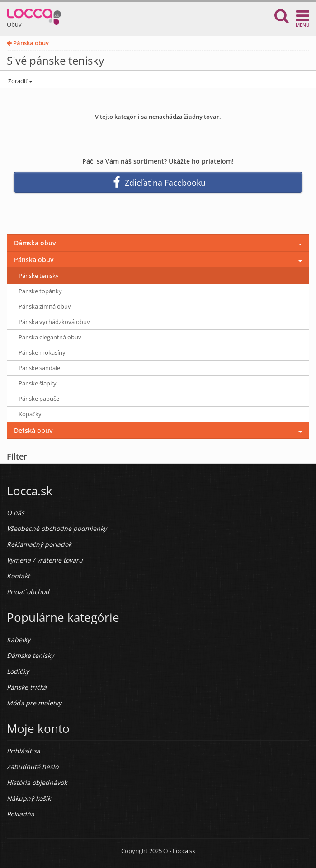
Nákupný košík (29, 798)
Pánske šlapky (38, 383)
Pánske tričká (27, 687)
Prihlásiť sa (24, 751)
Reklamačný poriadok (39, 544)
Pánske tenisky (39, 276)
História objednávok (37, 782)
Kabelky (19, 640)
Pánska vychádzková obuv (54, 322)
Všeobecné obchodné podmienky (57, 528)
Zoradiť (20, 81)
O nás (16, 513)
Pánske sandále (39, 368)
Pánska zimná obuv (45, 306)
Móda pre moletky (34, 703)
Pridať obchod (28, 592)
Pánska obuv (28, 43)
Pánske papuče (39, 399)
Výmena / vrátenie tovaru (45, 560)
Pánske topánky (40, 291)
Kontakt (18, 576)
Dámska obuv (35, 243)
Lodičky (18, 671)
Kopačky (30, 414)
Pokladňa (21, 814)
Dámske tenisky (30, 655)
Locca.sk (184, 851)
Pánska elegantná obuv (50, 337)
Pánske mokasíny (42, 352)
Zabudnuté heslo (33, 767)
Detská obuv (33, 430)
